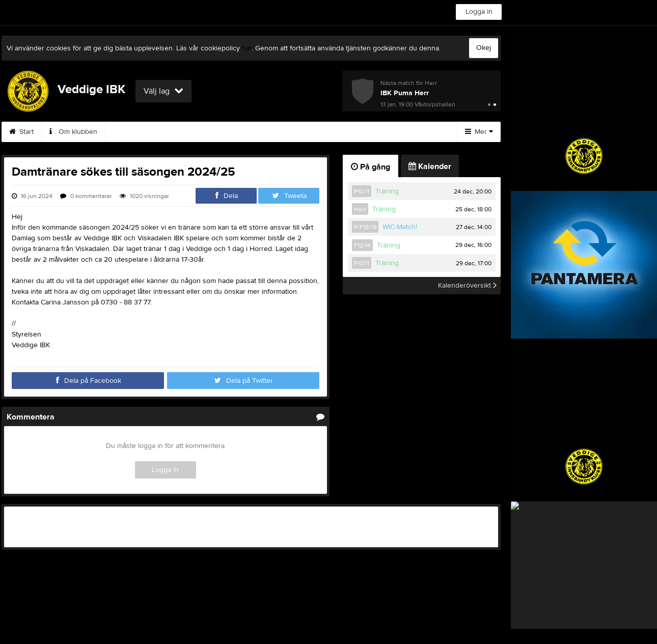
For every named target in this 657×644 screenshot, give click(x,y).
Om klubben (73, 132)
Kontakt (184, 132)
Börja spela (238, 132)
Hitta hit (406, 132)
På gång (371, 167)
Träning (387, 191)
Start (21, 132)
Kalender (295, 132)
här (247, 48)
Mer (479, 132)
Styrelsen (132, 132)
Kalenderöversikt (467, 286)
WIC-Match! (400, 227)
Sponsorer (352, 132)
